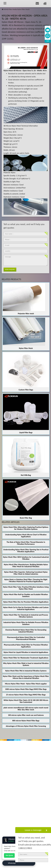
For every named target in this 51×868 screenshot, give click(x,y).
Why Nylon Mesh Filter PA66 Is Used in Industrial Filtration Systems (26, 664)
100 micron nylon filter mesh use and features (26, 715)
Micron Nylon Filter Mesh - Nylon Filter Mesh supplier (26, 684)
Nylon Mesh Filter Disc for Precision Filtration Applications (26, 602)
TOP (48, 41)
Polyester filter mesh (26, 314)
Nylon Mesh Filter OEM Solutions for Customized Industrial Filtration (26, 558)
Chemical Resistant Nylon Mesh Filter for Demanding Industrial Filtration (26, 631)
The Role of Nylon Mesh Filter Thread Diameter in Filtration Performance (26, 543)
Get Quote (9, 855)
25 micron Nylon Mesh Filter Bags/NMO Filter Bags (26, 695)
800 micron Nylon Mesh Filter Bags (26, 721)
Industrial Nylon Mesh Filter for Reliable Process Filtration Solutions (26, 623)
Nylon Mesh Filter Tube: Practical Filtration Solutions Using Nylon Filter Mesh (26, 588)
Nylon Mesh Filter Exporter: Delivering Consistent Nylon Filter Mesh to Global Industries (26, 573)
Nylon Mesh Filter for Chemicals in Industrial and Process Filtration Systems (26, 616)
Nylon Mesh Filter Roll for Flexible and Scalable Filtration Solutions (26, 595)
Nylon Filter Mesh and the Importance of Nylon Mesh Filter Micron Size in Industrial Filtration (26, 677)
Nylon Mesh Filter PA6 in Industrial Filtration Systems (26, 671)
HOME (6, 9)
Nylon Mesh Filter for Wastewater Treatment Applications (26, 658)
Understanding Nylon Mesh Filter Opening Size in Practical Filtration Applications (26, 551)
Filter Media (13, 9)
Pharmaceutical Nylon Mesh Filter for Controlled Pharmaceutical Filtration (26, 638)
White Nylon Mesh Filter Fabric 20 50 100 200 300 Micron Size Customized (26, 701)
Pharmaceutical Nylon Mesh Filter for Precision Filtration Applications (26, 646)
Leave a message (33, 830)
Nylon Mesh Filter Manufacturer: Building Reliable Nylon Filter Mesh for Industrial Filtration (26, 566)
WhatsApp (12, 863)
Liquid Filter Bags (26, 432)
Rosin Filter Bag (26, 518)
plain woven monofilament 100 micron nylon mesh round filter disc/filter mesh (26, 709)
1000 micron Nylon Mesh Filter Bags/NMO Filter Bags (26, 689)
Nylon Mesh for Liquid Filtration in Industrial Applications (26, 652)
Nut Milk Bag (26, 475)
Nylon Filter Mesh (23, 9)
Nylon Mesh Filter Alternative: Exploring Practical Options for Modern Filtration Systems (26, 528)
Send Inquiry (10, 269)
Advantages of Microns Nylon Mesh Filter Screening (26, 726)
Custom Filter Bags (26, 390)
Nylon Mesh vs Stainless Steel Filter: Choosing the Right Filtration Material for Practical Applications (26, 580)
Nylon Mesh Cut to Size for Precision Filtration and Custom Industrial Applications (26, 608)
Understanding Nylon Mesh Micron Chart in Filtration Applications (26, 536)
